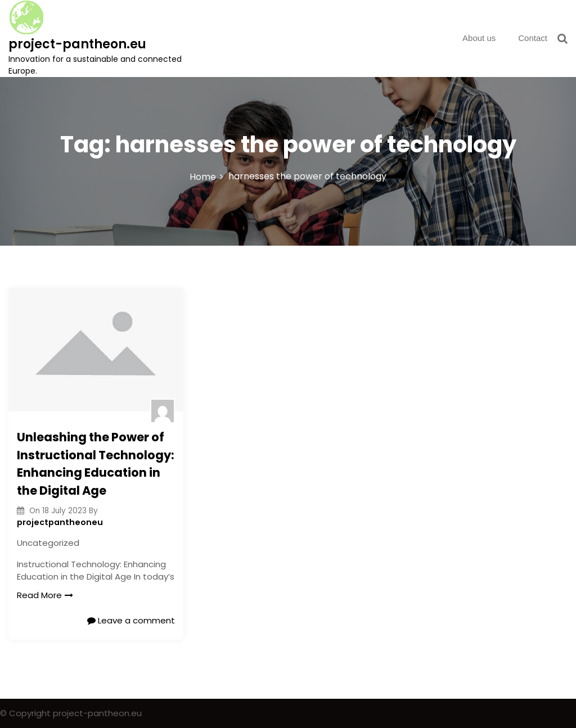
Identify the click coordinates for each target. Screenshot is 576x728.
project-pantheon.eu (77, 44)
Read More (45, 595)
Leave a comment (131, 620)
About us (479, 38)
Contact (533, 38)
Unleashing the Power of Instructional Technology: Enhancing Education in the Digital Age (96, 464)
